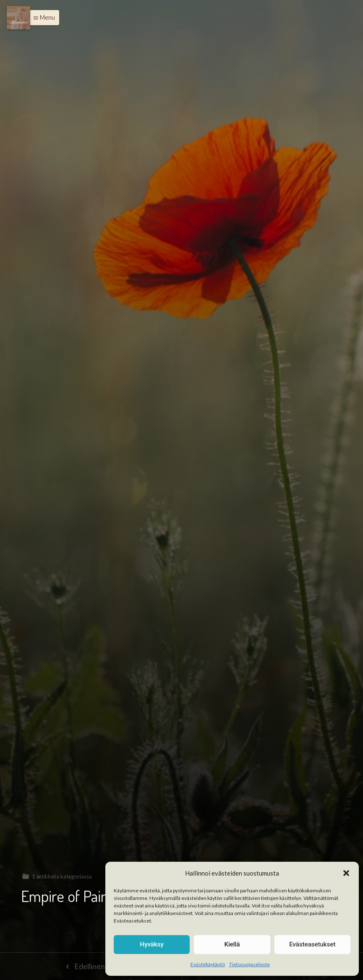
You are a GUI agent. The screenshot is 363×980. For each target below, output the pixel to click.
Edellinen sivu (91, 966)
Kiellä (232, 944)
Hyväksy (152, 944)
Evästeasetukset (312, 944)
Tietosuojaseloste (249, 964)
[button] (346, 873)
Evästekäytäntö (208, 964)
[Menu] (18, 18)
